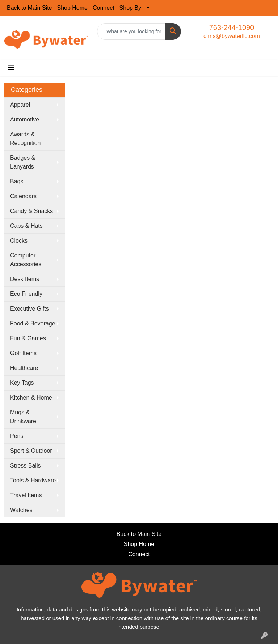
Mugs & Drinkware (23, 417)
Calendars (23, 196)
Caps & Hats (26, 226)
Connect (104, 8)
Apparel (20, 105)
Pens (17, 436)
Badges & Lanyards (23, 162)
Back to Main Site (30, 8)
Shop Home (73, 8)
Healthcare (24, 368)
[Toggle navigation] (11, 68)
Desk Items (25, 279)
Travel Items (26, 495)
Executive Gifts (30, 309)
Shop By (130, 8)
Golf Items (23, 353)
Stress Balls (25, 466)
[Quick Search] (131, 31)
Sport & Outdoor (31, 451)
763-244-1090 (232, 27)
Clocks (19, 241)
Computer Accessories (26, 260)
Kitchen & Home (31, 398)
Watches (21, 510)
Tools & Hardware (33, 480)
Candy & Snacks (31, 211)
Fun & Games (28, 338)
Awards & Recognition (26, 139)
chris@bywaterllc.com (232, 36)
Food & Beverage (33, 323)
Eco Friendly (26, 294)
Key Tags (22, 383)
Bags (17, 181)
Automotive (25, 120)
